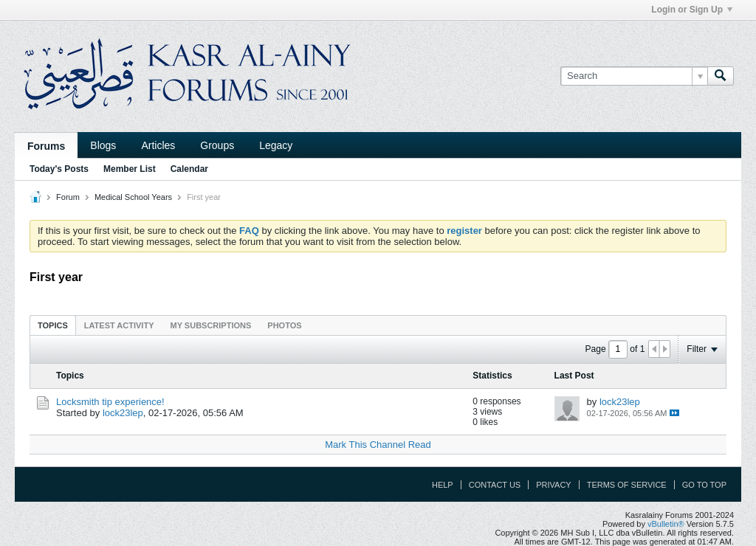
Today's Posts (59, 169)
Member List (130, 169)
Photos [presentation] (284, 325)
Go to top (704, 485)
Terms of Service (627, 485)
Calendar (189, 169)
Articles (158, 145)
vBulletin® (666, 524)
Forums (46, 146)
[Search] (634, 76)
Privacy (553, 485)
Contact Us (495, 485)
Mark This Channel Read (378, 445)
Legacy (276, 145)
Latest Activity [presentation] (119, 325)
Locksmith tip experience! (110, 402)
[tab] (53, 325)
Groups (217, 145)
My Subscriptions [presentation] (211, 325)
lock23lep (123, 413)
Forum (68, 197)
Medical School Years (133, 197)
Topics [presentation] (53, 325)
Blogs (103, 145)
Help (443, 485)
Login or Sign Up (692, 10)
